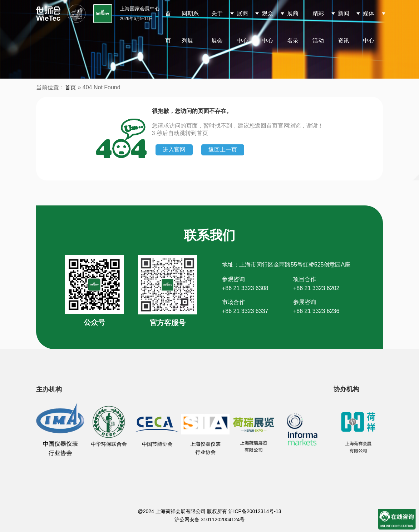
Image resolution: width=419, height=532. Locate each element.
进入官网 (174, 150)
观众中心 (267, 27)
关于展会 (217, 27)
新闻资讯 (344, 27)
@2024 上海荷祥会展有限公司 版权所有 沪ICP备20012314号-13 (210, 511)
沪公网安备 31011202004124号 (210, 519)
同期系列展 (190, 27)
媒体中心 (369, 27)
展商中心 (242, 27)
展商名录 (293, 27)
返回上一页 (223, 150)
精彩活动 (318, 27)
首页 (168, 27)
